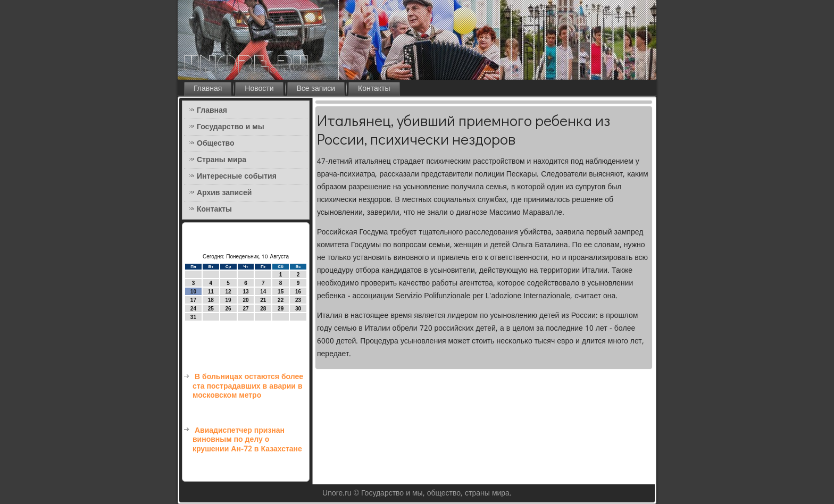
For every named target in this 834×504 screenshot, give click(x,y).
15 (281, 292)
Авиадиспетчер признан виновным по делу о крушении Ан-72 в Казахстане (247, 440)
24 (193, 309)
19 (228, 300)
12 (228, 292)
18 (211, 300)
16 (298, 292)
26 (228, 309)
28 (263, 309)
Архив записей (224, 193)
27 (245, 309)
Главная (208, 89)
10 (193, 292)
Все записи (316, 89)
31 (193, 317)
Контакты (374, 89)
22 (281, 300)
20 (245, 300)
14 (263, 292)
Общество (216, 144)
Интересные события (237, 177)
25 (211, 309)
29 (281, 309)
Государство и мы (231, 127)
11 (211, 292)
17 (193, 300)
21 (263, 300)
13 (245, 292)
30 (298, 309)
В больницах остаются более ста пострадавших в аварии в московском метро (248, 386)
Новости (259, 89)
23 (298, 300)
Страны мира (222, 160)
